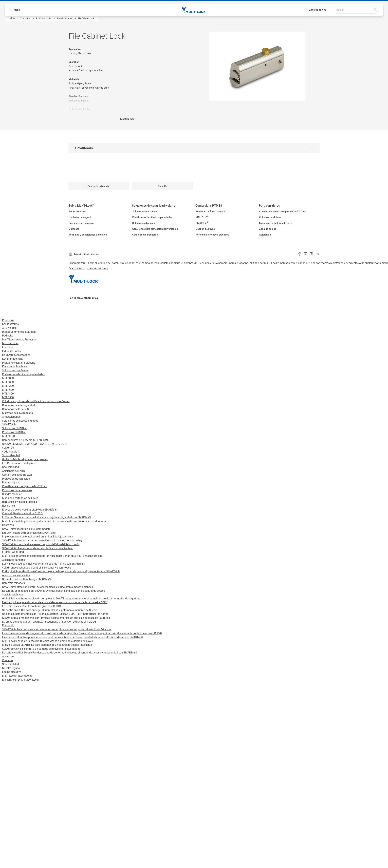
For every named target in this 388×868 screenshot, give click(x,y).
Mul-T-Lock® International (17, 676)
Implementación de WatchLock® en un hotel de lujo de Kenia (38, 537)
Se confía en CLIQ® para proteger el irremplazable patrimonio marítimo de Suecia (50, 610)
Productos (8, 320)
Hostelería (8, 525)
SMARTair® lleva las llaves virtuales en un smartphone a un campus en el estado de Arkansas (57, 629)
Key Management (12, 359)
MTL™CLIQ (9, 436)
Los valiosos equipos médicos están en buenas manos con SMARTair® (44, 564)
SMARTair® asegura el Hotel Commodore (26, 529)
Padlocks (8, 336)
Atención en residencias (16, 575)
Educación (8, 625)
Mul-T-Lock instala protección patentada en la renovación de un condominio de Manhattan (55, 521)
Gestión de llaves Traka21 (17, 475)
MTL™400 (8, 394)
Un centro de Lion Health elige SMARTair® (27, 579)
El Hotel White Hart (13, 552)
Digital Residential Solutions (19, 363)
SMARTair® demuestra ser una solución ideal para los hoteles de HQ (42, 541)
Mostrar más (127, 119)
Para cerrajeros (11, 483)
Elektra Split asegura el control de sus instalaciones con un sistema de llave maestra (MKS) (55, 602)
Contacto (7, 660)
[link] (14, 18)
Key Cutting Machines (15, 366)
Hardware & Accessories (16, 355)
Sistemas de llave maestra (18, 413)
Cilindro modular (12, 494)
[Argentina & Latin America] (84, 253)
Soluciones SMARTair (15, 428)
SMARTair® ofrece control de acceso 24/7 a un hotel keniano (38, 548)
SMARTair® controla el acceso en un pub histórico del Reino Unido (41, 544)
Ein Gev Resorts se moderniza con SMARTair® (29, 533)
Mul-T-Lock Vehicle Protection (19, 340)
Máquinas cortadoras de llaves (20, 498)
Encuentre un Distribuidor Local (20, 680)
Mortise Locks (10, 343)
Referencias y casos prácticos (19, 502)
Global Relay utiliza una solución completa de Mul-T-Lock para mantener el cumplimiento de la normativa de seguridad (71, 599)
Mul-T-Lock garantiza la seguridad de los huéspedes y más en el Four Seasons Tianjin (52, 556)
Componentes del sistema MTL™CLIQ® (25, 440)
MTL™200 (8, 386)
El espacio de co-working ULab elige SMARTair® (30, 510)
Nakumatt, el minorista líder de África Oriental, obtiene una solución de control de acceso (54, 591)
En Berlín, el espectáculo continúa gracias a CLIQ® (32, 606)
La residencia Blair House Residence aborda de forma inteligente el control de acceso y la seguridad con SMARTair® (70, 653)
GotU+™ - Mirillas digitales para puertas (25, 459)
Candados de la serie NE (16, 409)
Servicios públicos (13, 595)
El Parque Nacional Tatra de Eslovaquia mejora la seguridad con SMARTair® (47, 517)
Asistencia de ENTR (14, 471)
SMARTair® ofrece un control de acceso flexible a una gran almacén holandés (47, 587)
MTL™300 (8, 382)
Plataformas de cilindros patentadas (23, 374)
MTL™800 (8, 378)
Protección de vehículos (16, 479)
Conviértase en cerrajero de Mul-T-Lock (25, 486)
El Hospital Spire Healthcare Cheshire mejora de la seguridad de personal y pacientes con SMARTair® (61, 571)
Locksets (7, 347)
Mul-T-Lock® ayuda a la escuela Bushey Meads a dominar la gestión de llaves (47, 641)
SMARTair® (9, 424)
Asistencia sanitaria (14, 560)
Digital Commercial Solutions (19, 332)
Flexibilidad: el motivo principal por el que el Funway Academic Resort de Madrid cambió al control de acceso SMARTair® (73, 637)
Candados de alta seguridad (18, 405)
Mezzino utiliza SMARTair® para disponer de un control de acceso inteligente (47, 645)
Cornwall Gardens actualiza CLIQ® (22, 513)
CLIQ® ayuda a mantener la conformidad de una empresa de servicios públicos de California (56, 618)
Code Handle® (11, 452)
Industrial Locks (11, 351)
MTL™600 (8, 390)
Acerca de (8, 657)
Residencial (9, 506)
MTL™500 (8, 397)
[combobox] (360, 9)
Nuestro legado (11, 668)
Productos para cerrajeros (17, 490)
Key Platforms (10, 324)
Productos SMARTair (14, 432)
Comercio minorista (14, 583)
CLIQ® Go (8, 448)
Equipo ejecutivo (12, 672)
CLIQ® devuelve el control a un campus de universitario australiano (41, 649)
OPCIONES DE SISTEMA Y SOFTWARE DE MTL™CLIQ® (34, 444)
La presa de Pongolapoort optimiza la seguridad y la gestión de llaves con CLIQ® (49, 622)
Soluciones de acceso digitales (20, 421)
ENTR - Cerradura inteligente (18, 463)
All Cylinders (9, 328)
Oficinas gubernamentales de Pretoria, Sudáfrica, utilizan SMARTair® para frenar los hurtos (55, 614)
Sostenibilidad (10, 467)
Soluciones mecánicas (15, 370)
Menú (17, 10)
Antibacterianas (11, 417)
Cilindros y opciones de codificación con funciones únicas (36, 401)
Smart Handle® (11, 455)
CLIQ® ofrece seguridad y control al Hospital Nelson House (37, 568)
